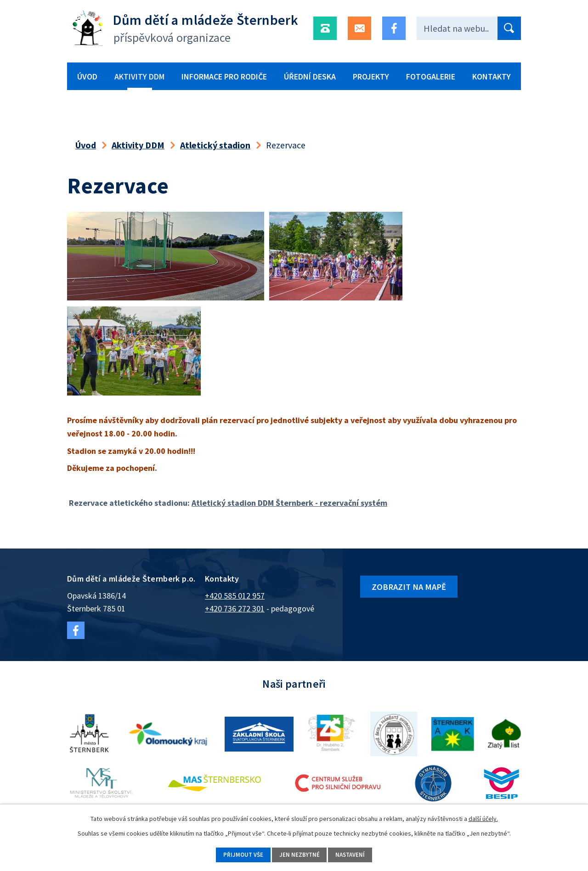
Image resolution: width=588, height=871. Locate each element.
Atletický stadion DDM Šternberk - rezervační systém (289, 503)
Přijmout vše (237, 854)
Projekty (371, 76)
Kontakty (492, 76)
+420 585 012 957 (235, 596)
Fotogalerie (431, 76)
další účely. (483, 817)
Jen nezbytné (299, 854)
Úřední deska (310, 76)
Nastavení (356, 854)
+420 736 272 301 (235, 608)
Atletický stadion (215, 145)
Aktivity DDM (139, 76)
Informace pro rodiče (224, 76)
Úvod (87, 76)
